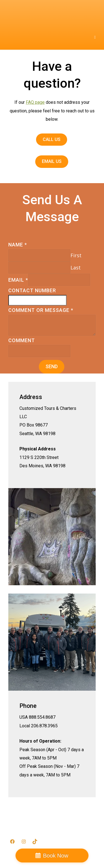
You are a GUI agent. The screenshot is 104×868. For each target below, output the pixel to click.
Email (18, 280)
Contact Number (32, 290)
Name (18, 245)
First (76, 255)
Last (76, 268)
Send (52, 366)
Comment (22, 340)
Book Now (56, 856)
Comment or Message (41, 310)
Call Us (52, 139)
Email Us (52, 161)
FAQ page (35, 102)
